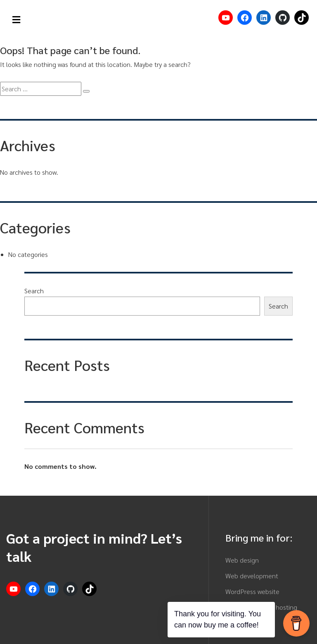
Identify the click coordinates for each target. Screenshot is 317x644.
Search (34, 291)
